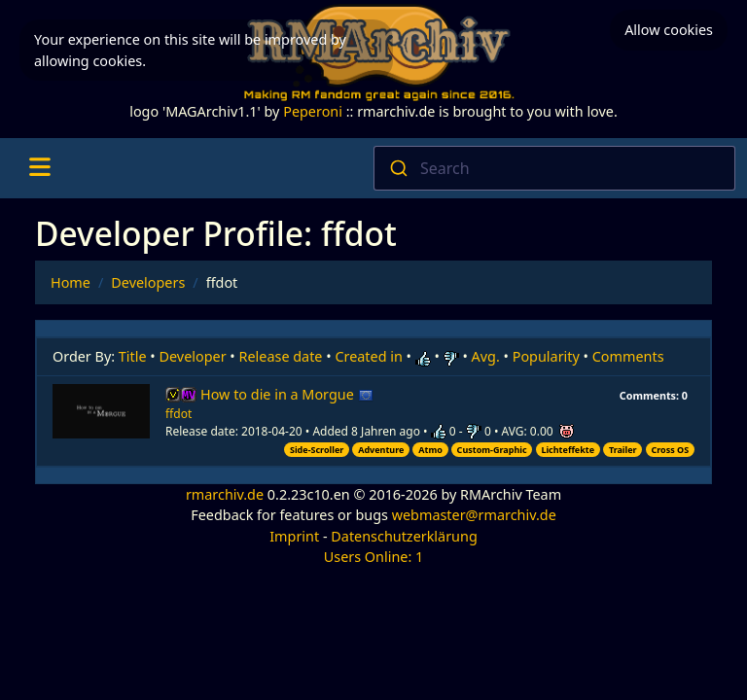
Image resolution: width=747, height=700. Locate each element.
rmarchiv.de (225, 494)
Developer (193, 356)
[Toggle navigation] (39, 168)
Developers (148, 282)
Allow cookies (669, 30)
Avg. (486, 356)
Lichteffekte (568, 450)
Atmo (430, 450)
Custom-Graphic (492, 450)
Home (71, 282)
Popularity (546, 356)
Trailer (623, 450)
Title (133, 356)
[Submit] (397, 168)
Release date (281, 356)
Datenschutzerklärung (404, 536)
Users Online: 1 (374, 557)
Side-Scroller (317, 450)
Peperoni (313, 111)
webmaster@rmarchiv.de (474, 515)
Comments (628, 356)
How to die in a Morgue (287, 394)
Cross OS (670, 450)
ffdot (178, 414)
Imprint (294, 536)
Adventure (381, 450)
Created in (368, 356)
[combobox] (554, 168)
